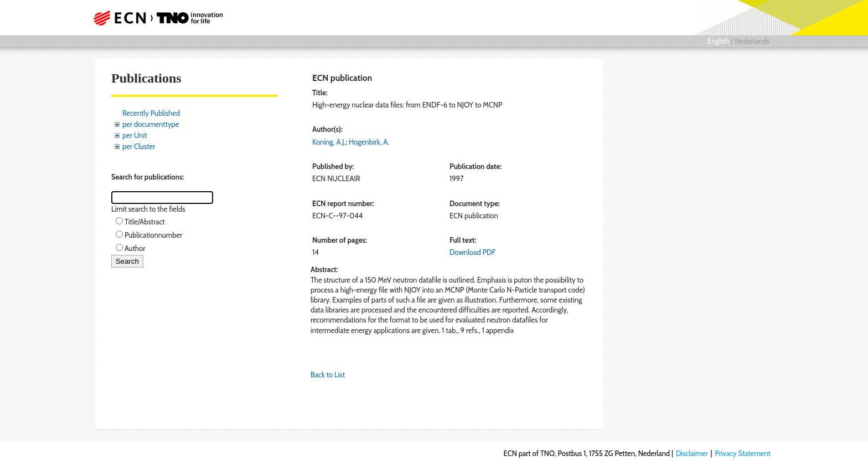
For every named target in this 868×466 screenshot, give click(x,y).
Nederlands (752, 41)
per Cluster (139, 146)
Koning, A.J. (329, 142)
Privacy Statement (743, 453)
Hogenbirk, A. (369, 142)
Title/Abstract (145, 222)
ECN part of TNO (154, 18)
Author (135, 248)
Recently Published (151, 113)
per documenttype (151, 124)
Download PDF (472, 252)
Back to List (328, 375)
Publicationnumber (153, 235)
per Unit (135, 135)
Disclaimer (692, 453)
